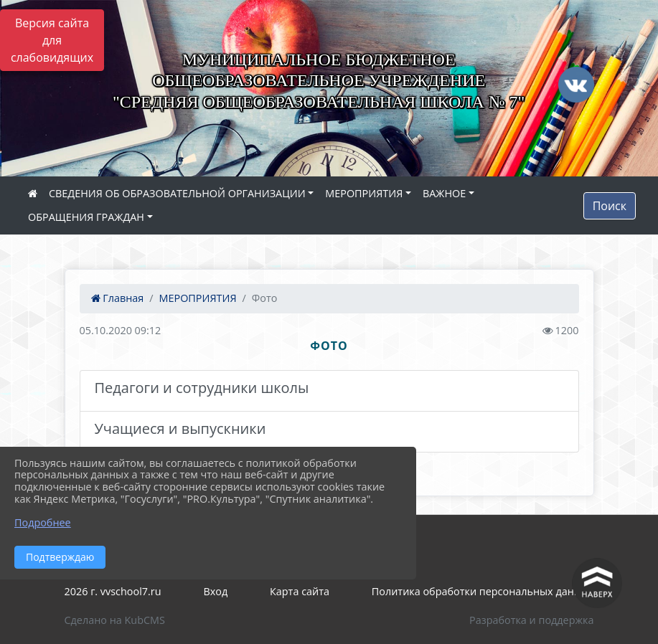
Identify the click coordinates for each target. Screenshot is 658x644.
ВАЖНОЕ (444, 193)
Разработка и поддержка (531, 620)
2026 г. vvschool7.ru (113, 591)
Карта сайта (300, 591)
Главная (118, 298)
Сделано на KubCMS (115, 620)
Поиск (610, 206)
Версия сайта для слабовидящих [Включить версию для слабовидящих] (52, 40)
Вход (215, 591)
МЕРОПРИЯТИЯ (364, 193)
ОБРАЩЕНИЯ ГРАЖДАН (86, 217)
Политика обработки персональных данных (483, 591)
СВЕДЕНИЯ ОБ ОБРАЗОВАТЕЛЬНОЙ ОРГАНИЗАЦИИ (177, 193)
